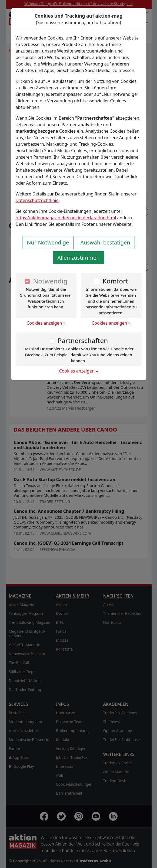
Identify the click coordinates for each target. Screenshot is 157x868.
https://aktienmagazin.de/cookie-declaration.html (66, 218)
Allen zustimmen (78, 258)
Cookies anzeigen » (46, 323)
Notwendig (50, 281)
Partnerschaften (83, 340)
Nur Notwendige (48, 242)
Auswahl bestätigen (105, 242)
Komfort (115, 281)
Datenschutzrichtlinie (37, 200)
